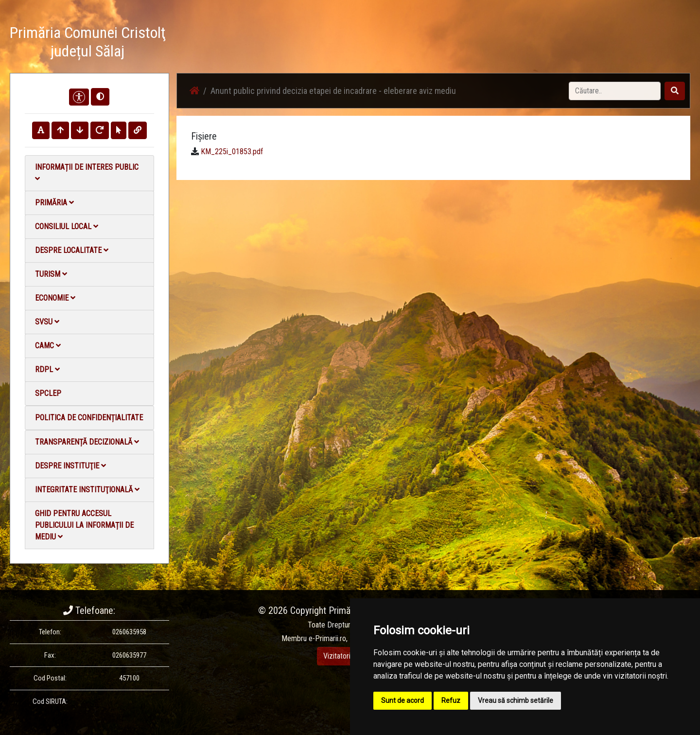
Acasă (381, 44)
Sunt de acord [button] (402, 700)
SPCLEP (48, 393)
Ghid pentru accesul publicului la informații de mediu (84, 525)
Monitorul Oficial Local (630, 44)
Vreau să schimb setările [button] (516, 700)
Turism (51, 274)
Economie (55, 298)
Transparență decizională (87, 442)
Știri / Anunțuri (424, 44)
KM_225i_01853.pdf (232, 152)
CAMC (48, 346)
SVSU (47, 322)
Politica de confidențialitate (89, 418)
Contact (572, 44)
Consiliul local (67, 226)
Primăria (54, 203)
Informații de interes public (87, 172)
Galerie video (528, 44)
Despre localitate (72, 250)
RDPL (47, 369)
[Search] (615, 91)
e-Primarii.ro (327, 638)
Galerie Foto (477, 44)
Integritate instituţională (87, 490)
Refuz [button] (451, 700)
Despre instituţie (70, 466)
